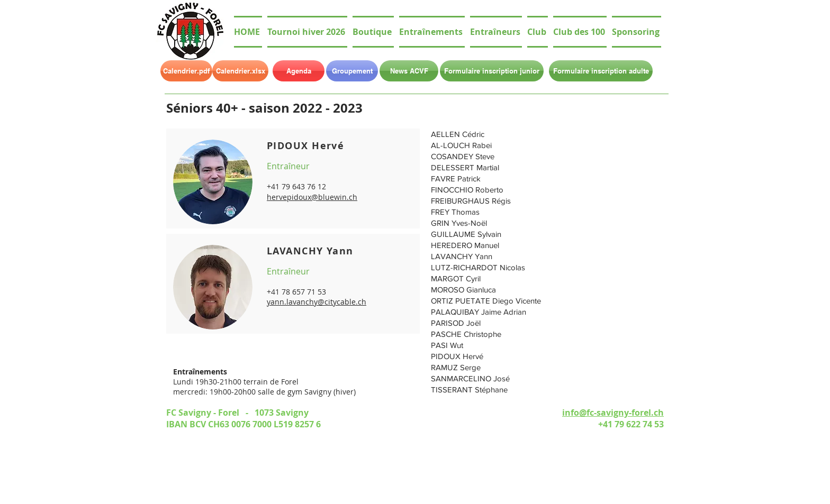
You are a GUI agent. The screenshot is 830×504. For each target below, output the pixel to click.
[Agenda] (299, 71)
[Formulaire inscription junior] (492, 71)
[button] (538, 32)
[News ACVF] (409, 71)
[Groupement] (352, 71)
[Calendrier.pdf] (186, 71)
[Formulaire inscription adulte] (601, 71)
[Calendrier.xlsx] (240, 71)
